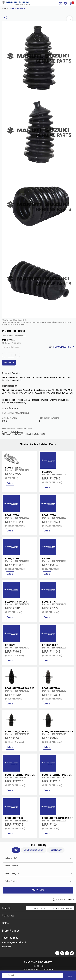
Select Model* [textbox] (11, 858)
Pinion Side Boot (18, 8)
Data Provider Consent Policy (38, 969)
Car (16, 850)
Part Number (56, 850)
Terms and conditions (63, 900)
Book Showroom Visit (62, 908)
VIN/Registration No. (34, 850)
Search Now (38, 890)
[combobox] (38, 858)
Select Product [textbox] (11, 881)
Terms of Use (38, 966)
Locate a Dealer (38, 908)
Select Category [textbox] (12, 873)
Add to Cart (9, 363)
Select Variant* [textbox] (12, 866)
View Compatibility (61, 347)
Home (5, 8)
